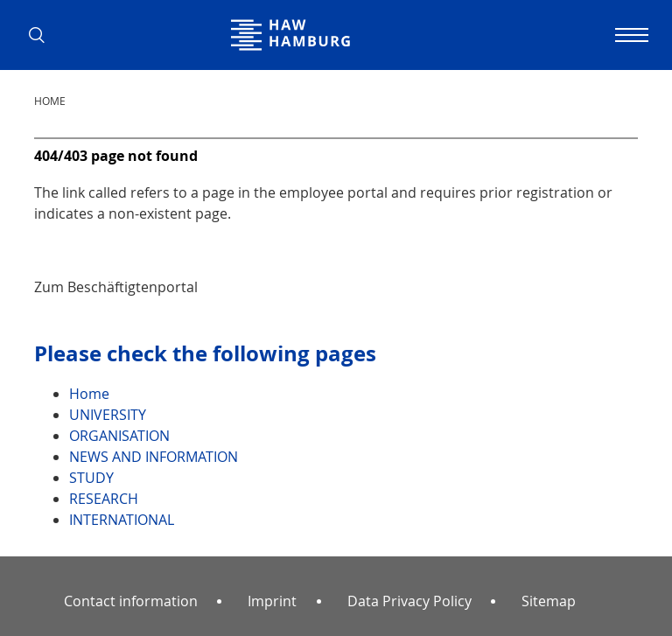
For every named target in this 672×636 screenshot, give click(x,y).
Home (50, 101)
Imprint (272, 601)
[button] (43, 35)
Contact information (131, 601)
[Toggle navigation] (629, 35)
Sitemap (549, 601)
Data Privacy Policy (409, 601)
